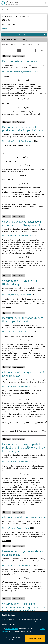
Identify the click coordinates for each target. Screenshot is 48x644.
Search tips (6, 29)
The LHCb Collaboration (11, 134)
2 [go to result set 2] (23, 50)
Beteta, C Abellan (32, 65)
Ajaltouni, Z (35, 67)
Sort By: (5, 45)
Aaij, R (23, 65)
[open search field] (45, 3)
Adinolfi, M (8, 67)
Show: (30, 45)
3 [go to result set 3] (27, 50)
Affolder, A (26, 67)
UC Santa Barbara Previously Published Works (19, 72)
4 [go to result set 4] (31, 50)
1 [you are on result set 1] (19, 50)
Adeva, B (15, 137)
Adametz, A (6, 137)
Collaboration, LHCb (10, 288)
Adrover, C (17, 67)
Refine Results (24, 35)
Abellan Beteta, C (32, 134)
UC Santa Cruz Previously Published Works (18, 141)
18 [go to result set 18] (38, 50)
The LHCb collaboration (11, 65)
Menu (4, 10)
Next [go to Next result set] (43, 50)
